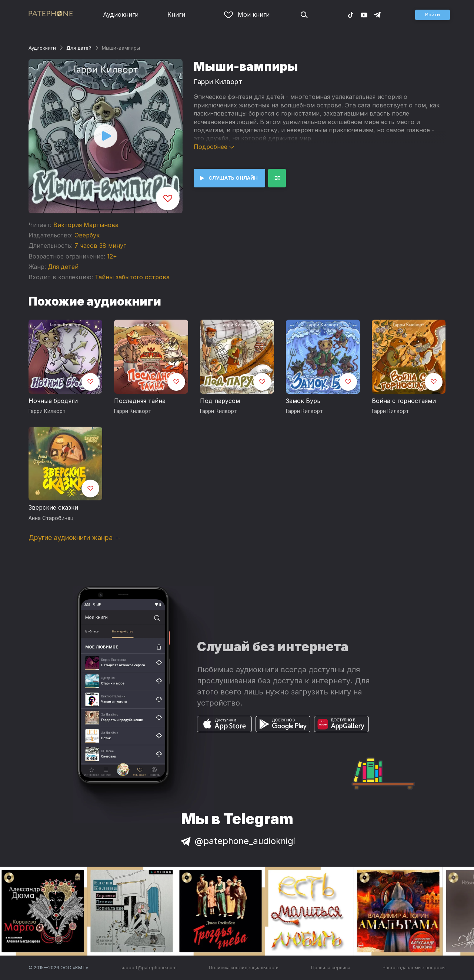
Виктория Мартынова (86, 225)
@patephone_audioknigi (237, 841)
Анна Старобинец (51, 518)
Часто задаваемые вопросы (414, 968)
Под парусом (220, 401)
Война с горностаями (404, 401)
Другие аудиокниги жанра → (75, 538)
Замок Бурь (303, 401)
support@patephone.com (148, 968)
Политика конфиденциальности (244, 968)
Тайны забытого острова (132, 277)
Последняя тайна (140, 401)
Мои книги (247, 14)
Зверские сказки (53, 507)
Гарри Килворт (218, 82)
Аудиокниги (121, 14)
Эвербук (87, 235)
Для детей (79, 48)
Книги (176, 14)
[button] (433, 15)
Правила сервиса (331, 968)
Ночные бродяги (53, 401)
